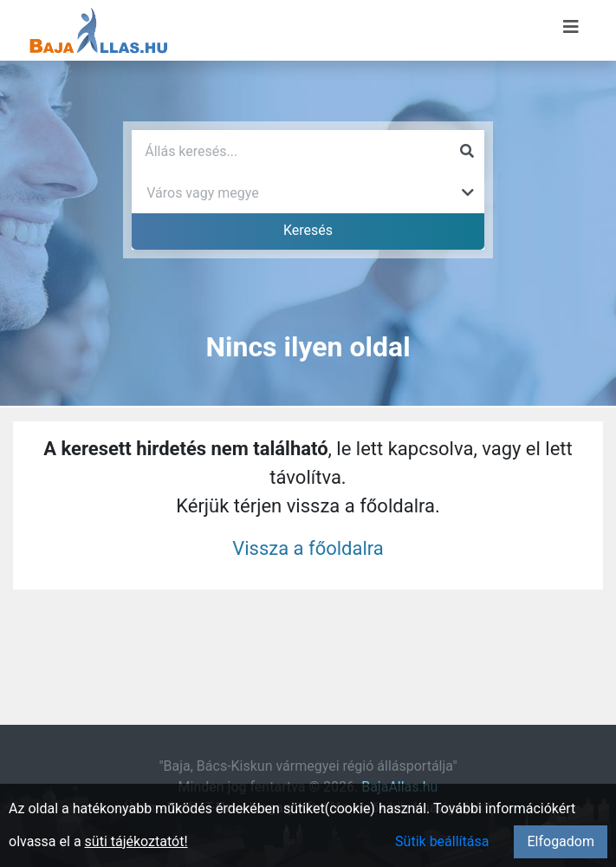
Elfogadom (561, 841)
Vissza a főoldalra (308, 548)
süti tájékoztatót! (136, 841)
